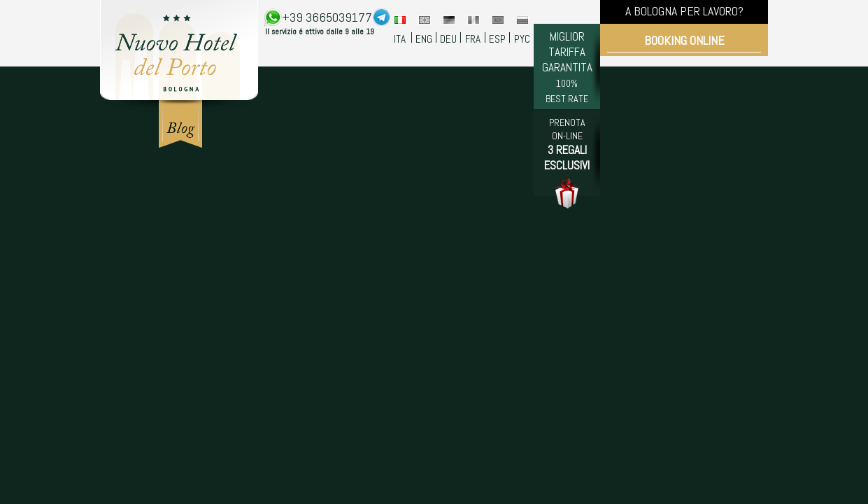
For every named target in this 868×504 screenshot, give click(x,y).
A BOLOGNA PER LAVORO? (684, 11)
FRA (473, 39)
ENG (424, 39)
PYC (522, 39)
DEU (448, 39)
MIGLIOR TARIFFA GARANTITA (567, 67)
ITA (400, 39)
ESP (497, 39)
